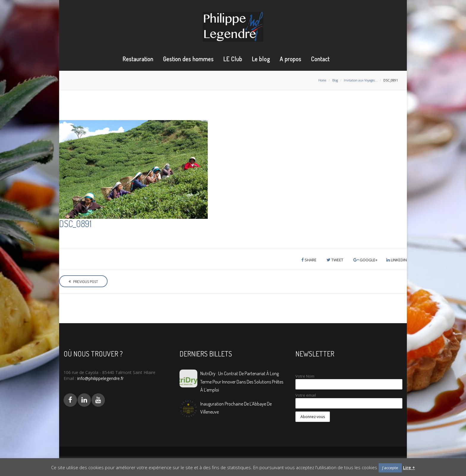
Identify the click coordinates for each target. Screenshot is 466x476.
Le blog (261, 59)
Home (322, 80)
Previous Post (83, 282)
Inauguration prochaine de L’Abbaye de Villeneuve (236, 408)
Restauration (138, 59)
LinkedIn (397, 260)
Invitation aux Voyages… (361, 80)
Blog (335, 80)
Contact (320, 59)
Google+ (365, 260)
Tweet (335, 260)
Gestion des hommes (188, 59)
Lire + (409, 467)
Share (309, 260)
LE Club (233, 59)
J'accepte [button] (390, 468)
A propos (291, 59)
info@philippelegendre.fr (100, 378)
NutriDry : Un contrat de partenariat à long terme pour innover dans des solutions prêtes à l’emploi (242, 381)
